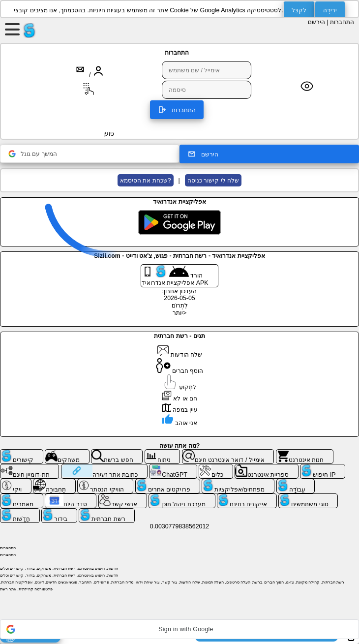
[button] (179, 629)
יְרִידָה (330, 10)
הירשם (316, 22)
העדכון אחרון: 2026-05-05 (180, 295)
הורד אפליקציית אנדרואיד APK (175, 276)
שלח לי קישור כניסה (213, 181)
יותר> (179, 313)
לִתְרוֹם (180, 306)
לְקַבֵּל (299, 10)
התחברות (342, 22)
